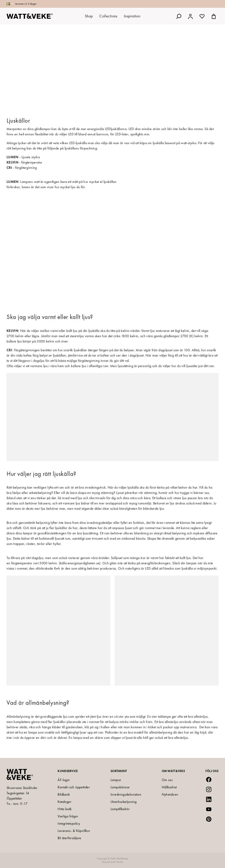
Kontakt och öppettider (74, 787)
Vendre (120, 862)
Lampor (116, 780)
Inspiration (132, 16)
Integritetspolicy (69, 823)
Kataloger (64, 802)
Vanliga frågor (68, 816)
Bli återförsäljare (69, 838)
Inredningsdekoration (126, 794)
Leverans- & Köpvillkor (74, 831)
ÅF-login (64, 780)
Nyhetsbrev (170, 794)
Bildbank (64, 794)
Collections (108, 16)
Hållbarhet (169, 787)
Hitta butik (65, 809)
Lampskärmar (120, 787)
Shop (89, 16)
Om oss (167, 780)
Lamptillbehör (120, 809)
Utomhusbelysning (123, 802)
